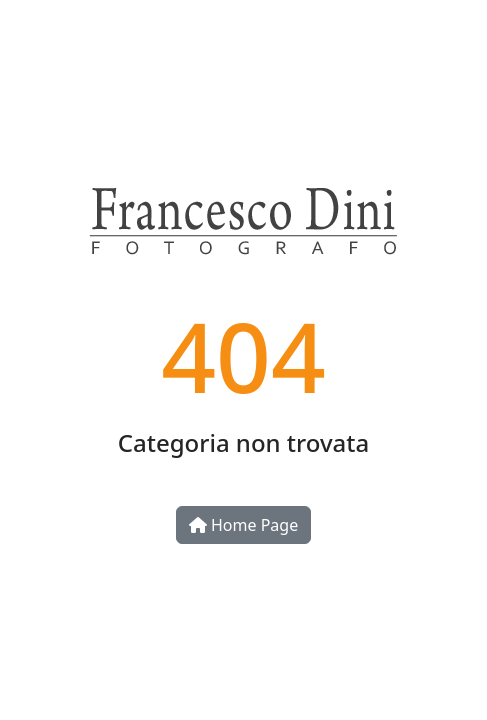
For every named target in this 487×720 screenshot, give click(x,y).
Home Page (243, 525)
